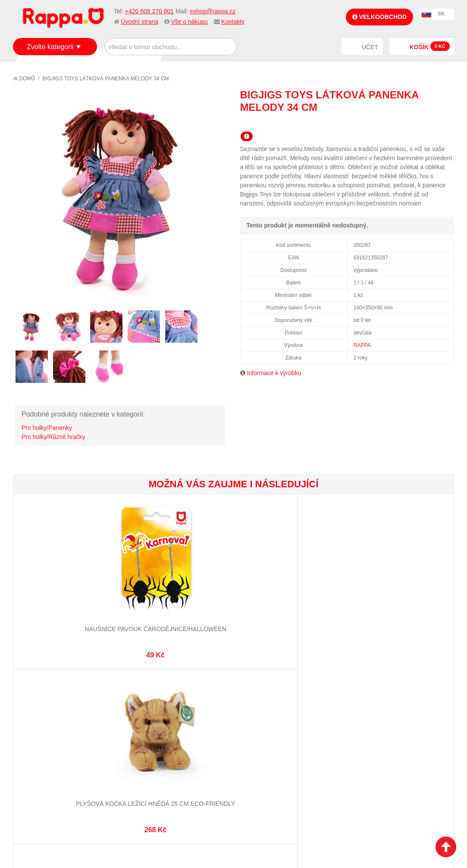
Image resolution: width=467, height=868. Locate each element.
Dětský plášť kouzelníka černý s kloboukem (270, 582)
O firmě (33, 718)
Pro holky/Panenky (47, 428)
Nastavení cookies (212, 838)
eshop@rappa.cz (213, 11)
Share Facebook (428, 123)
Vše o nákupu (189, 22)
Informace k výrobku (274, 373)
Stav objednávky (265, 729)
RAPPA (362, 345)
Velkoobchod (379, 17)
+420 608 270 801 (149, 11)
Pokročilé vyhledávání (165, 739)
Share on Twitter (445, 123)
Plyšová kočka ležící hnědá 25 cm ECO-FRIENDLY (123, 582)
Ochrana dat (41, 761)
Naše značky (40, 771)
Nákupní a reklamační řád (59, 739)
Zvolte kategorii (50, 47)
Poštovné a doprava (52, 750)
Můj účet (253, 718)
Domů (24, 79)
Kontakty (233, 22)
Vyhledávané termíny (162, 729)
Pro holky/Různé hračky (53, 437)
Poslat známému (411, 123)
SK (441, 14)
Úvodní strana (139, 22)
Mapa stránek (151, 718)
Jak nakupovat (43, 729)
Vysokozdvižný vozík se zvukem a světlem (417, 582)
